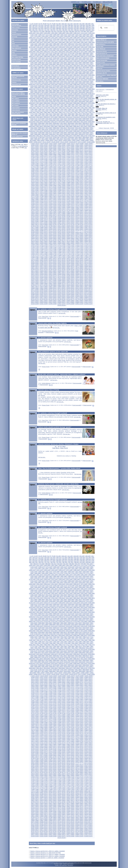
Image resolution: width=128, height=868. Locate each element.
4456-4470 (67, 73)
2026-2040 (86, 44)
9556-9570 (82, 134)
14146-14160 (70, 201)
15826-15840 (70, 226)
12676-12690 (70, 179)
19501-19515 (70, 280)
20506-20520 (44, 296)
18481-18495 (88, 265)
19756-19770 (35, 285)
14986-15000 (70, 213)
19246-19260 (44, 277)
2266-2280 (77, 47)
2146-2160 (82, 45)
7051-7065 (64, 105)
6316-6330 (86, 95)
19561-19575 (44, 282)
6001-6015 (60, 92)
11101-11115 (70, 156)
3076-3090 (91, 56)
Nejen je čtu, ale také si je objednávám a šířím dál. (103, 122)
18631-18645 (52, 268)
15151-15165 (44, 217)
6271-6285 (64, 95)
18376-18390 (88, 263)
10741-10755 (44, 151)
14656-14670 (61, 209)
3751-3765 (40, 66)
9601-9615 (40, 136)
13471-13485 (44, 192)
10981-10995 (61, 154)
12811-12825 (88, 181)
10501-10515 (88, 147)
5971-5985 (45, 92)
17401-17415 (70, 249)
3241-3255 (45, 59)
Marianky (14, 50)
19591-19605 (61, 282)
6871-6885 (40, 103)
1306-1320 (52, 36)
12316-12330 (44, 175)
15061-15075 (52, 215)
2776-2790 (71, 53)
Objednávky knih (16, 85)
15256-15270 (44, 218)
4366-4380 (86, 72)
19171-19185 (61, 276)
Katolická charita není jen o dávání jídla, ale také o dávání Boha (58, 484)
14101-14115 (44, 201)
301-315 (76, 25)
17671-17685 (44, 254)
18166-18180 (88, 260)
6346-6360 (37, 97)
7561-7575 (60, 111)
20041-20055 (79, 288)
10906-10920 (79, 153)
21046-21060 (52, 304)
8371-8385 (74, 120)
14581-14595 (79, 207)
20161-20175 (88, 290)
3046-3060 (77, 56)
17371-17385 (52, 249)
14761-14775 (61, 210)
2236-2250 (62, 47)
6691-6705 (78, 100)
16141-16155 (70, 231)
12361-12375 (70, 175)
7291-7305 (54, 108)
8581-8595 (49, 123)
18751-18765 (61, 270)
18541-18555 (61, 266)
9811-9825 (78, 137)
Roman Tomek (46, 367)
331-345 (88, 25)
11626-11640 (70, 164)
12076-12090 (88, 170)
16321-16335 (52, 234)
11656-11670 (88, 164)
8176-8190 (41, 119)
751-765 (59, 30)
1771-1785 (89, 41)
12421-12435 (44, 176)
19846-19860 (88, 285)
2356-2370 (56, 49)
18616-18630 (44, 268)
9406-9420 (71, 133)
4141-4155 (40, 70)
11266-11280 (44, 159)
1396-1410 (32, 38)
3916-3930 (56, 67)
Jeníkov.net (99, 68)
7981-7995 (74, 115)
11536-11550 (79, 162)
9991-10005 (41, 140)
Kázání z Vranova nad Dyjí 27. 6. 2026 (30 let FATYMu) (46, 853)
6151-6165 (69, 94)
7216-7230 (82, 106)
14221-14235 (52, 203)
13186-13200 (61, 187)
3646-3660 (52, 64)
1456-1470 (62, 38)
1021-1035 (40, 33)
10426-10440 (44, 147)
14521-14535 (44, 207)
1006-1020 (32, 33)
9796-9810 (71, 137)
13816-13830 (61, 196)
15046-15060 (44, 215)
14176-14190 (88, 201)
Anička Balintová (46, 383)
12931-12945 (35, 184)
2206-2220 (47, 47)
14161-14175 (79, 201)
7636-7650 (32, 112)
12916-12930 (88, 182)
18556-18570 (70, 266)
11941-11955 (70, 168)
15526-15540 (79, 221)
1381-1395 (89, 36)
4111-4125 (89, 69)
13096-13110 (70, 185)
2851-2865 (45, 55)
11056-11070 (44, 156)
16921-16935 (35, 243)
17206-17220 (79, 246)
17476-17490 (52, 251)
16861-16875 (61, 242)
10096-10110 (37, 142)
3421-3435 (69, 61)
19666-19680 (44, 284)
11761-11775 (88, 165)
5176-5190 (37, 83)
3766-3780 (47, 66)
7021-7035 (49, 105)
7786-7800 (41, 114)
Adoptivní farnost (16, 34)
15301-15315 (70, 218)
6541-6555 (69, 98)
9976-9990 (33, 140)
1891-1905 (84, 42)
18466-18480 (79, 265)
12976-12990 (61, 184)
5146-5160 (86, 81)
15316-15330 (79, 218)
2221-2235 (54, 47)
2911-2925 (74, 55)
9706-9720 (91, 136)
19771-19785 (44, 285)
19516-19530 (79, 280)
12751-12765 (52, 181)
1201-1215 (64, 35)
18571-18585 (79, 266)
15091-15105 (70, 215)
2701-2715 (34, 53)
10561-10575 (61, 148)
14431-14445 (52, 206)
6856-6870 (32, 103)
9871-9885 (45, 139)
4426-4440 (52, 73)
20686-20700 (88, 298)
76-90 (54, 24)
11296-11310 (61, 159)
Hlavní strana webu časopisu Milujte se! (19, 134)
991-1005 (90, 31)
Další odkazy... (100, 81)
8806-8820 (32, 126)
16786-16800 (79, 240)
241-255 (53, 25)
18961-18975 (61, 273)
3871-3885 (34, 67)
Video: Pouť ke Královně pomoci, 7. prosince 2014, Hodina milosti (59, 468)
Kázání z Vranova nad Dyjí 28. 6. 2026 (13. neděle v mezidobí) (48, 851)
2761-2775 (64, 53)
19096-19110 (79, 274)
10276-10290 (80, 143)
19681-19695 (52, 284)
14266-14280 (79, 203)
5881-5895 (64, 91)
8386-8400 (82, 120)
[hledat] (106, 28)
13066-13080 (52, 185)
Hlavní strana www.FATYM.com (16, 25)
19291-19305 (70, 277)
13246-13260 (35, 189)
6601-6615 (34, 100)
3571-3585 (78, 63)
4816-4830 (52, 78)
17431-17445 (88, 249)
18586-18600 (88, 266)
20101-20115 (52, 290)
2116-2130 (67, 45)
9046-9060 (86, 128)
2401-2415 (78, 49)
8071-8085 (54, 117)
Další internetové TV (102, 54)
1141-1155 (34, 35)
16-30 (36, 24)
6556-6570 (77, 98)
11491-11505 (52, 162)
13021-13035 (88, 184)
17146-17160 (44, 246)
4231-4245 (84, 70)
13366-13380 (44, 190)
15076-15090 (61, 215)
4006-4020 (37, 69)
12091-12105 (35, 171)
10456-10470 (61, 147)
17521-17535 (79, 251)
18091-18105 (44, 260)
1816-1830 (47, 42)
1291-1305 (45, 36)
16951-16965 (52, 243)
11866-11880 (88, 167)
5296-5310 (32, 84)
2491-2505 (60, 50)
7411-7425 (49, 109)
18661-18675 (70, 268)
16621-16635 (44, 238)
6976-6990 (91, 103)
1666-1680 (37, 41)
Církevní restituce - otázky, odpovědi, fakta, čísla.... (106, 76)
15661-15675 (35, 224)
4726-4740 (71, 77)
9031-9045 (78, 128)
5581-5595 (45, 87)
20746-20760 (61, 299)
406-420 (53, 27)
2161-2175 (89, 45)
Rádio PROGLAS (101, 49)
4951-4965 (54, 80)
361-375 (35, 27)
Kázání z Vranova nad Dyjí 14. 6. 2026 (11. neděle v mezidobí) (48, 856)
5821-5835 (34, 91)
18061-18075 (88, 259)
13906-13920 (52, 198)
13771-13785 (35, 196)
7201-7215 (74, 106)
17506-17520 (70, 251)
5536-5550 (86, 86)
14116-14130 (52, 201)
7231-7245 (89, 106)
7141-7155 (45, 106)
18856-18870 (61, 271)
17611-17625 (70, 252)
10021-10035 (58, 140)
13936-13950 (70, 198)
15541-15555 (88, 221)
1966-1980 (56, 44)
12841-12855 (44, 182)
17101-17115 (79, 245)
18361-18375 (79, 263)
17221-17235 (88, 246)
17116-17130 (88, 245)
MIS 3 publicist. (16, 103)
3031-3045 (69, 56)
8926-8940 (91, 126)
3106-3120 (41, 58)
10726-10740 (35, 151)
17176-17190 (61, 246)
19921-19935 (70, 287)
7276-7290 (47, 108)
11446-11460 (88, 161)
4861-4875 (74, 78)
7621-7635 (89, 111)
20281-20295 (35, 293)
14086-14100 (35, 201)
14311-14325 (44, 204)
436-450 (65, 27)
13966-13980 (88, 198)
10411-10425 (35, 147)
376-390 (41, 27)
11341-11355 (88, 159)
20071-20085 (35, 290)
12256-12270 (70, 173)
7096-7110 (86, 105)
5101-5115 (64, 81)
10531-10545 (44, 148)
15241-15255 (35, 218)
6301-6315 (78, 95)
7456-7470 (71, 109)
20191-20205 (44, 291)
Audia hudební (16, 108)
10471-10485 (70, 147)
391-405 (47, 27)
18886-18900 (79, 271)
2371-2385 (64, 49)
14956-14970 (52, 213)
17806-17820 (61, 256)
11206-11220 (70, 157)
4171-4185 (54, 70)
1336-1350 (67, 36)
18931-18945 (44, 273)
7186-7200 (67, 106)
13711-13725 (61, 195)
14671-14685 (70, 209)
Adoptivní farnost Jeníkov (103, 71)
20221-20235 (61, 291)
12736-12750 (44, 181)
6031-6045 (74, 92)
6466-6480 (32, 98)
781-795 (70, 30)
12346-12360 (61, 175)
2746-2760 (56, 53)
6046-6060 (82, 92)
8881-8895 (69, 126)
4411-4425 (45, 73)
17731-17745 (79, 254)
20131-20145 (70, 290)
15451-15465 (35, 221)
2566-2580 (32, 52)
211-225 (41, 25)
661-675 (88, 28)
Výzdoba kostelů (16, 60)
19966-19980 (35, 288)
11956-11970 (79, 168)
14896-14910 (79, 212)
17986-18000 (44, 259)
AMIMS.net (75, 2)
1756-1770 (82, 41)
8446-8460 (47, 122)
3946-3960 (71, 67)
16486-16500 (88, 235)
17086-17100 (70, 245)
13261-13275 (44, 189)
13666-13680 (35, 195)
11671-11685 (35, 165)
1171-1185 (49, 35)
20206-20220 (52, 291)
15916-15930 (61, 228)
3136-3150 (56, 58)
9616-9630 (47, 136)
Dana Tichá (45, 316)
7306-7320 (62, 108)
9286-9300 (77, 131)
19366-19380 (52, 279)
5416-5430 (91, 84)
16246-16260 (70, 232)
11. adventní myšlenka (45, 513)
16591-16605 (88, 237)
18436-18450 (61, 265)
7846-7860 (71, 114)
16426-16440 (52, 235)
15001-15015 (79, 213)
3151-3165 (64, 58)
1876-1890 (77, 42)
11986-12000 (35, 170)
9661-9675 (69, 136)
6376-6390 (52, 97)
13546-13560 (88, 192)
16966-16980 (61, 243)
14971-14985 (61, 213)
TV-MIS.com (86, 2)
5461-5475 (49, 86)
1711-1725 (60, 41)
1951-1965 (49, 44)
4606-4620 (77, 75)
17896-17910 (52, 257)
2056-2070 (37, 45)
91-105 (58, 24)
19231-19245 (35, 277)
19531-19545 (88, 280)
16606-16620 (35, 238)
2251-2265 (69, 47)
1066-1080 (62, 33)
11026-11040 (88, 154)
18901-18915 (88, 271)
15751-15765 (88, 224)
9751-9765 (49, 137)
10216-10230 (44, 143)
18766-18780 (70, 270)
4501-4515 (89, 73)
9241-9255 (54, 131)
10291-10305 (88, 143)
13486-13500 (52, 192)
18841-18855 (52, 271)
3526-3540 (56, 63)
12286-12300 (88, 173)
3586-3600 (86, 63)
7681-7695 (54, 112)
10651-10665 (52, 150)
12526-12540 (44, 178)
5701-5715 (40, 89)
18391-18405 (35, 265)
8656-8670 (86, 123)
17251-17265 (44, 248)
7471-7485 (78, 109)
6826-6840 (82, 101)
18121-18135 (61, 260)
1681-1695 (45, 41)
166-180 (88, 24)
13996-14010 (44, 199)
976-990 (83, 31)
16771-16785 (70, 240)
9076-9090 (37, 129)
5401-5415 (84, 84)
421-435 (59, 27)
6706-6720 (86, 100)
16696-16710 (88, 238)
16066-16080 (88, 229)
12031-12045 (61, 170)
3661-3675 (60, 64)
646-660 (82, 28)
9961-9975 (89, 139)
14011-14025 (52, 199)
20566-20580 (79, 296)
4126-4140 (32, 70)
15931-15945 (70, 228)
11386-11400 (52, 161)
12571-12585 (70, 178)
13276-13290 (52, 189)
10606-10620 (88, 148)
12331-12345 (52, 175)
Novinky (14, 96)
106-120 (64, 24)
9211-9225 (40, 131)
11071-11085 (52, 156)
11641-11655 (79, 164)
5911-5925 (78, 91)
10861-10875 (52, 153)
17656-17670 (35, 254)
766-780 (65, 30)
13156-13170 (44, 187)
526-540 (35, 28)
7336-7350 (77, 108)
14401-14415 (35, 206)
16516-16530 (44, 237)
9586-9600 (32, 136)
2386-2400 (71, 49)
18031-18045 (70, 259)
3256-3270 (52, 59)
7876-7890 (86, 114)
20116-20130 (61, 290)
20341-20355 (70, 293)
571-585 (53, 28)
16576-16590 (79, 237)
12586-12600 (79, 178)
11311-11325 (70, 159)
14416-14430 (44, 206)
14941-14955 (44, 213)
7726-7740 (77, 112)
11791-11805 (44, 167)
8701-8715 (45, 125)
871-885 (42, 31)
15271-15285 (52, 218)
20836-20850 (52, 301)
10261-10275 (71, 143)
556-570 (47, 28)
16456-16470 (70, 235)
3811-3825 (69, 66)
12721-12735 (35, 181)
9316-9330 (91, 131)
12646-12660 (52, 179)
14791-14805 (79, 210)
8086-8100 (62, 117)
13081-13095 (61, 185)
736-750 (53, 30)
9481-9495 (45, 134)
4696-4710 (56, 77)
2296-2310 (91, 47)
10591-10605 (79, 148)
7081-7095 (78, 105)
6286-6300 (71, 95)
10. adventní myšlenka (45, 543)
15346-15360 (35, 220)
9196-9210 (32, 131)
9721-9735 (34, 137)
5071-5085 (49, 81)
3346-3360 (32, 61)
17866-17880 (35, 257)
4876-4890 (82, 78)
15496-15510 (61, 221)
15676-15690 (44, 224)
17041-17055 (44, 245)
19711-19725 (70, 284)
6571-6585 (84, 98)
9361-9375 (49, 133)
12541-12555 (52, 178)
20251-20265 (79, 291)
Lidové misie (15, 46)
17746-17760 (88, 254)
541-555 (41, 28)
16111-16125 (52, 231)
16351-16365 (70, 234)
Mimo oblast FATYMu (17, 57)
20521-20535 (52, 296)
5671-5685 (89, 87)
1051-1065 (54, 33)
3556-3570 (71, 63)
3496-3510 (41, 63)
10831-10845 (35, 153)
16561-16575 (70, 237)
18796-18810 (88, 270)
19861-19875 (35, 287)
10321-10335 (44, 145)
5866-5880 (56, 91)
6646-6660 (56, 100)
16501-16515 (35, 237)
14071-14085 (88, 199)
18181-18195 (35, 262)
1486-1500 (77, 38)
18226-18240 (61, 262)
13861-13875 (88, 196)
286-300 (70, 25)
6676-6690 (71, 100)
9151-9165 (74, 129)
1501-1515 (84, 38)
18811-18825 (35, 271)
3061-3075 (84, 56)
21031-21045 (44, 304)
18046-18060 (79, 259)
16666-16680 (70, 238)
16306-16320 (44, 234)
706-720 (41, 30)
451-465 (70, 27)
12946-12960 (44, 184)
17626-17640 (79, 252)
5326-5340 (47, 84)
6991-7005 (34, 105)
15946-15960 (79, 228)
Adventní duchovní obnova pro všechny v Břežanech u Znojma (58, 444)
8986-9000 (56, 128)
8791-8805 (89, 125)
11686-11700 (44, 165)
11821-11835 (61, 167)
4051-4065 (60, 69)
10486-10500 (79, 147)
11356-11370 (35, 161)
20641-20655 (61, 298)
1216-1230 (71, 35)
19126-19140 (35, 276)
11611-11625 (61, 164)
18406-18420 (44, 265)
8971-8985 (49, 128)
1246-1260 (86, 35)
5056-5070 (41, 81)
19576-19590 (52, 282)
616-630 (70, 28)
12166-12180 (79, 171)
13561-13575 (35, 193)
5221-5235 (60, 83)
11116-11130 (79, 156)
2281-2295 (84, 47)
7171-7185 (60, 106)
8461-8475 (54, 122)
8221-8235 (64, 119)
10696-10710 (79, 150)
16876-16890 (70, 242)
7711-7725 (69, 112)
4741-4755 (78, 77)
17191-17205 (70, 246)
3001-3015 (54, 56)
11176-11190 (52, 157)
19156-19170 (52, 276)
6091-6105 (40, 94)
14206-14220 (44, 203)
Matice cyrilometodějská (103, 58)
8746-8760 (67, 125)
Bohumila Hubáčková (47, 331)
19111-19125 (88, 274)
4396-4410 (37, 73)
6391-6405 (60, 97)
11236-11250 (88, 157)
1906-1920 (91, 42)
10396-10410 (88, 145)
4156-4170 (47, 70)
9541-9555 (74, 134)
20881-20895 (79, 301)
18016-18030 (61, 259)
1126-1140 (91, 33)
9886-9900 (52, 139)
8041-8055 (40, 117)
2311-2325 (34, 49)
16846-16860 (52, 242)
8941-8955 (34, 128)
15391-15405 (61, 220)
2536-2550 (82, 50)
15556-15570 (35, 223)
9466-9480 (37, 134)
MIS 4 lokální (15, 105)
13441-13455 (88, 190)
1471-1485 (69, 38)
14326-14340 (52, 204)
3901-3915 (49, 67)
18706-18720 (35, 270)
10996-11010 (70, 154)
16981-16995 (70, 243)
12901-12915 (79, 182)
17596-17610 (61, 252)
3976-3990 (86, 67)
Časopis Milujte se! (101, 40)
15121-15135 (88, 215)
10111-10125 (46, 142)
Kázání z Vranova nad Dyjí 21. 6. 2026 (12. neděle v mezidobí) (48, 854)
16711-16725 (35, 240)
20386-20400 (35, 294)
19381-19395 (61, 279)
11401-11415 (61, 161)
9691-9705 (84, 136)
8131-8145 (84, 117)
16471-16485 (79, 235)
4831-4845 (60, 78)
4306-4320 (56, 72)
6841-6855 (89, 101)
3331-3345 (89, 59)
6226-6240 (41, 95)
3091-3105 (34, 58)
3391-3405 (54, 61)
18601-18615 (35, 268)
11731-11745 (70, 165)
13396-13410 (61, 190)
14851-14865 (52, 212)
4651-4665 (34, 77)
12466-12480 (70, 176)
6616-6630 (41, 100)
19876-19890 (44, 287)
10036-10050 (67, 140)
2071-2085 (45, 45)
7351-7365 (84, 108)
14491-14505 (88, 206)
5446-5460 (41, 86)
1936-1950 (41, 44)
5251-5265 (74, 83)
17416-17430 (79, 249)
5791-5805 (84, 89)
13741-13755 (79, 195)
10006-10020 (49, 140)
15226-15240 (88, 217)
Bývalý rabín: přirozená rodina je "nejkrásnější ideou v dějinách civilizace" (62, 374)
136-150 (76, 24)
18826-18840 (44, 271)
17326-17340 (88, 248)
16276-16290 (88, 232)
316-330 (82, 25)
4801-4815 (45, 78)
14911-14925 (88, 212)
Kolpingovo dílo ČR (101, 73)
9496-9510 (52, 134)
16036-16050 (70, 229)
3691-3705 (74, 64)
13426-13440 (79, 190)
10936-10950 (35, 154)
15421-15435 (79, 220)
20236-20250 (70, 291)
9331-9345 (34, 133)
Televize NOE (100, 47)
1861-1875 (69, 42)
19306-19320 (79, 277)
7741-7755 (84, 112)
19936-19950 (79, 287)
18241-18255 (70, 262)
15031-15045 (35, 215)
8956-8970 (41, 128)
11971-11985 (88, 168)
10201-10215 (35, 143)
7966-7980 (67, 115)
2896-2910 (67, 55)
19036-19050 (44, 274)
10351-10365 (61, 145)
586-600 (59, 28)
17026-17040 (35, 245)
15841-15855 (79, 226)
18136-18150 (70, 260)
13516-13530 (70, 192)
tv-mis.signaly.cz (23, 146)
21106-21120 (88, 304)
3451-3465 (84, 61)
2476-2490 (52, 50)
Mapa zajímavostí (16, 48)
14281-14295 (88, 203)
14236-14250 (61, 203)
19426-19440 (88, 279)
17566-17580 (44, 252)
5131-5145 (78, 81)
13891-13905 (44, 198)
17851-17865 (88, 256)
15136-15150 (35, 217)
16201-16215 (44, 232)
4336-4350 (71, 72)
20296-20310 (44, 293)
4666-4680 (41, 77)
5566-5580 (37, 87)
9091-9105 (45, 129)
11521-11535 (70, 162)
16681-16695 (79, 238)
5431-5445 (34, 86)
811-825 (82, 30)
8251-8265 (78, 119)
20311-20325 (52, 293)
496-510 (88, 27)
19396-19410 (70, 279)
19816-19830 (70, 285)
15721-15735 (70, 224)
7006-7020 (41, 105)
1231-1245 (78, 35)
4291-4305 (49, 72)
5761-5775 (69, 89)
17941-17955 (79, 257)
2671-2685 (84, 52)
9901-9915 (60, 139)
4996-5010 (77, 80)
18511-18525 (44, 266)
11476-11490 (44, 162)
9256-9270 (62, 131)
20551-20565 (70, 296)
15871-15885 (35, 228)
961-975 (77, 31)
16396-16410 (35, 235)
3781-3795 (54, 66)
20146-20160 (79, 290)
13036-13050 (35, 185)
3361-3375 (40, 61)
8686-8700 (37, 125)
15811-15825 (61, 226)
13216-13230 (79, 187)
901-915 (54, 31)
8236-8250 (71, 119)
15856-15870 (88, 226)
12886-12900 (70, 182)
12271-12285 (79, 173)
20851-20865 (61, 301)
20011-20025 (61, 288)
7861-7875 (78, 114)
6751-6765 (45, 101)
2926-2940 (82, 55)
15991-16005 (44, 229)
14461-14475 (70, 206)
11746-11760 (79, 165)
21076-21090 (70, 304)
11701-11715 (52, 165)
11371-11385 (44, 161)
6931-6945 (69, 103)
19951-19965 (88, 287)
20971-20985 (70, 302)
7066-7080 (71, 105)
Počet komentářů (74, 316)
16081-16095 (35, 231)
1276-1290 (37, 36)
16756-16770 (61, 240)
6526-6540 (62, 98)
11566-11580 (35, 164)
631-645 (76, 28)
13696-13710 (52, 195)
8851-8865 (54, 126)
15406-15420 (70, 220)
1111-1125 (84, 33)
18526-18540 (52, 266)
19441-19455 (35, 280)
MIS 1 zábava (15, 99)
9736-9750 (41, 137)
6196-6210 (91, 94)
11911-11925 (52, 168)
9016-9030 (71, 128)
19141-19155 (44, 276)
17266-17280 (52, 248)
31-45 (40, 24)
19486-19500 (61, 280)
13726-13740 (70, 195)
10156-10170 (73, 142)
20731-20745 (52, 299)
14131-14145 (61, 201)
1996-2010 (71, 44)
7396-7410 (41, 109)
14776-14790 (70, 210)
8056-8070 (47, 117)
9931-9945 (74, 139)
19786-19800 (52, 285)
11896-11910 (44, 168)
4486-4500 (82, 73)
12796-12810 (79, 181)
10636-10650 (44, 150)
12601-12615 (88, 178)
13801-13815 (52, 196)
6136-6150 (62, 94)
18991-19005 (79, 273)
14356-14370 (70, 204)
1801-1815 (40, 42)
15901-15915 (52, 228)
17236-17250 (35, 248)
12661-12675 (61, 179)
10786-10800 (70, 151)
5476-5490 (56, 86)
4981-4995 (69, 80)
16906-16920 (88, 242)
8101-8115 (69, 117)
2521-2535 (74, 50)
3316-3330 (82, 59)
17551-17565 (35, 252)
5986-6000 (52, 92)
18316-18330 (52, 263)
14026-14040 (61, 199)
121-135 (70, 24)
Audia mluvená (16, 110)
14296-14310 (35, 204)
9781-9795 (64, 137)
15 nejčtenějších (16, 68)
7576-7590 (67, 111)
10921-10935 (88, 153)
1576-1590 (56, 39)
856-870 (36, 31)
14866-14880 (61, 212)
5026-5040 (91, 80)
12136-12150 (61, 171)
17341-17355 (35, 249)
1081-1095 (69, 33)
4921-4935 (40, 80)
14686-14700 (79, 209)
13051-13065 (44, 185)
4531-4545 (40, 75)
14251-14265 (70, 203)
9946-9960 (82, 139)
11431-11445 (79, 161)
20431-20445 (61, 294)
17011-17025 (88, 243)
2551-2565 (89, 50)
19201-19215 (79, 276)
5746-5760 (62, 89)
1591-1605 (64, 39)
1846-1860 (62, 42)
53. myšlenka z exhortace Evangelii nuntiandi (53, 309)
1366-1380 (82, 36)
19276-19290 (61, 277)
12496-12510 (88, 176)
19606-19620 (70, 282)
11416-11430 (70, 161)
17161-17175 (52, 246)
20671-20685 (79, 298)
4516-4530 (32, 75)
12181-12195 (88, 171)
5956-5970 (37, 92)
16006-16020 (52, 229)
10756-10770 (52, 151)
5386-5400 (77, 84)
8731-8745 (60, 125)
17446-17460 (35, 251)
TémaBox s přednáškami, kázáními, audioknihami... (106, 66)
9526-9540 (67, 134)
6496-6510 (47, 98)
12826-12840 (35, 182)
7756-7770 (91, 112)
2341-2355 (49, 49)
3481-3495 (34, 63)
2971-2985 (40, 56)
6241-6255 (49, 95)
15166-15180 (52, 217)
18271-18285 (88, 262)
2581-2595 (40, 52)
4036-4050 (52, 69)
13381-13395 (52, 190)
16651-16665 (61, 238)
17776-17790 (44, 256)
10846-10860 (44, 153)
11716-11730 (61, 165)
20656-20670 (70, 298)
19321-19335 (88, 277)
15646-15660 (88, 223)
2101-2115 (60, 45)
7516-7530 (37, 111)
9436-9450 (86, 133)
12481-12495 (79, 176)
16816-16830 (35, 242)
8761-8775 (74, 125)
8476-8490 (62, 122)
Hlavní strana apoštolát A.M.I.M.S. (18, 77)
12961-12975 (52, 184)
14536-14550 (52, 207)
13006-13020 (79, 184)
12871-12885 (61, 182)
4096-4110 (82, 69)
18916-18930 (35, 273)
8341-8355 (60, 120)
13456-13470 (35, 192)
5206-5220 (52, 83)
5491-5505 (64, 86)
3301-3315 (74, 59)
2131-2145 (74, 45)
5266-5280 (82, 83)
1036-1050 (47, 33)
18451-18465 (70, 265)
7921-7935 (45, 115)
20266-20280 (88, 291)
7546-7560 (52, 111)
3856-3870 (91, 66)
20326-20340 (61, 293)
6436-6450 (82, 97)
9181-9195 (89, 129)
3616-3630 (37, 64)
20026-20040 (70, 288)
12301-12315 (35, 175)
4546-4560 (47, 75)
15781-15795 (44, 226)
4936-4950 (47, 80)
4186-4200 (62, 70)
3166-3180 (71, 58)
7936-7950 (52, 115)
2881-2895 (60, 55)
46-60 (45, 24)
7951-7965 (60, 115)
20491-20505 (35, 296)
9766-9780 (56, 137)
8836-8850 (47, 126)
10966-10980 (52, 154)
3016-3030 (62, 56)
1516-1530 (91, 38)
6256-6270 (56, 95)
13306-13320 (70, 189)
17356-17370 (44, 249)
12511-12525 (35, 178)
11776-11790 (35, 167)
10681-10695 (70, 150)
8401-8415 (89, 120)
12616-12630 (35, 179)
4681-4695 (49, 77)
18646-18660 (61, 268)
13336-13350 (88, 189)
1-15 (32, 24)
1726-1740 (67, 41)
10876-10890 (61, 153)
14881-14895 (70, 212)
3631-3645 (45, 64)
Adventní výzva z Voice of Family (49, 390)
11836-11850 (70, 167)
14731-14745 (44, 210)
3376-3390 (47, 61)
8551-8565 (34, 123)
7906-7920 (37, 115)
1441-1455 (54, 38)
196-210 (35, 25)
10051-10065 (76, 140)
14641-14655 (52, 209)
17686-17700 (52, 254)
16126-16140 (61, 231)
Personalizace (15, 66)
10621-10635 (35, 150)
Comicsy (14, 82)
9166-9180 (82, 129)
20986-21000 (79, 302)
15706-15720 (61, 224)
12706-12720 (88, 179)
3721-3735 (89, 64)
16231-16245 (61, 232)
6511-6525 (54, 98)
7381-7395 (34, 109)
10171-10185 (82, 142)
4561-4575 (54, 75)
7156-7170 (52, 106)
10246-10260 (62, 143)
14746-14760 (52, 210)
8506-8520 (77, 122)
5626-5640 (67, 87)
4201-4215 (69, 70)
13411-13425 (70, 190)
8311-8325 (45, 120)
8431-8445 (40, 122)
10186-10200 (91, 142)
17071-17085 (61, 245)
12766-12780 (61, 181)
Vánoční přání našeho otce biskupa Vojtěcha (52, 323)
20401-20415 (44, 294)
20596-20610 (35, 298)
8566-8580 (41, 123)
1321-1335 (60, 36)
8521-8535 (84, 122)
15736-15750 (79, 224)
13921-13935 (61, 198)
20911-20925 (35, 302)
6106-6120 (47, 94)
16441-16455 (61, 235)
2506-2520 (67, 50)
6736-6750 (37, 101)
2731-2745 (49, 53)
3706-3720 (82, 64)
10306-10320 (35, 145)
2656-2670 (77, 52)
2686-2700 (91, 52)
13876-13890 (35, 198)
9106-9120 (52, 129)
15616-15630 (70, 223)
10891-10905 (70, 153)
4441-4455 (60, 73)
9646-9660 (62, 136)
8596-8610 (56, 123)
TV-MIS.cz (97, 2)
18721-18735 (44, 270)
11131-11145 (88, 156)
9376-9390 (56, 133)
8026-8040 (32, 117)
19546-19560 (35, 282)
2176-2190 (32, 47)
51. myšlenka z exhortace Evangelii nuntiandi (53, 500)
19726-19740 (79, 284)
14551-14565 (61, 207)
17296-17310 (70, 248)
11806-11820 (52, 167)
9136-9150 (67, 129)
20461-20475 (79, 294)
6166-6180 (77, 94)
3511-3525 (49, 63)
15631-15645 (79, 223)
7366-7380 (91, 108)
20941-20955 (52, 302)
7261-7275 (40, 108)
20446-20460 (70, 294)
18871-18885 (70, 271)
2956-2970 (32, 56)
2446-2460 (37, 50)
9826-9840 (86, 137)
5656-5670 (82, 87)
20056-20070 (88, 288)
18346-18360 (70, 263)
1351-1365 (74, 36)
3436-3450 (77, 61)
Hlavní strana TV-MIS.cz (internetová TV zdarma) (18, 93)
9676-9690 (77, 136)
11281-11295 (52, 159)
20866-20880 (70, 301)
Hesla (13, 44)
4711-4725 (64, 77)
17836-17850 (79, 256)
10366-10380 (70, 145)
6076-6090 (32, 94)
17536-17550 (88, 251)
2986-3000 (47, 56)
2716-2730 (41, 53)
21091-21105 (79, 304)
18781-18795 (79, 270)
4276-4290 (41, 72)
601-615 (65, 28)
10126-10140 (55, 142)
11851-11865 (79, 167)
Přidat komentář (42, 318)
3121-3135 (49, 58)
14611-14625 (35, 209)
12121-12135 (52, 171)
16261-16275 (79, 232)
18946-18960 (52, 273)
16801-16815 (88, 240)
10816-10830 (88, 151)
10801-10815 (79, 151)
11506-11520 (61, 162)
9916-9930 (67, 139)
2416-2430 (86, 49)
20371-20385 (88, 293)
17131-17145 (35, 246)
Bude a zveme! (16, 28)
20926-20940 (44, 302)
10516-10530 (35, 148)
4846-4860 (67, 78)
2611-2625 (54, 52)
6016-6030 (67, 92)
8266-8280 (86, 119)
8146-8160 (91, 117)
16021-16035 (61, 229)
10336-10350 (52, 145)
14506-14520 (35, 207)
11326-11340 (79, 159)
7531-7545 (45, 111)
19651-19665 (35, 284)
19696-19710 (61, 284)
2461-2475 (45, 50)
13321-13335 (79, 189)
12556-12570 (61, 178)
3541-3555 (64, 63)
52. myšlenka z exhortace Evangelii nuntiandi (53, 413)
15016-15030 (88, 213)
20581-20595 (88, 296)
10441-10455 (52, 147)
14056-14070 (79, 199)
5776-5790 (77, 89)
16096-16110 (44, 231)
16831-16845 (44, 242)
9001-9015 (64, 128)
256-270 (59, 25)
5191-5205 (45, 83)
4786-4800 (37, 78)
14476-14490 (79, 206)
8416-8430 (32, 122)
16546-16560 (61, 237)
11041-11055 (35, 156)
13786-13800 (44, 196)
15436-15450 (88, 220)
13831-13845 (70, 196)
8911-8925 (84, 126)
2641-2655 (69, 52)
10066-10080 (85, 140)
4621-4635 (84, 75)
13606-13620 (61, 193)
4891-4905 (89, 78)
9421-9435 (78, 133)
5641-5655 (74, 87)
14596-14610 (88, 207)
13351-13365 (35, 190)
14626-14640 (44, 209)
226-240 (47, 25)
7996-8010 (82, 115)
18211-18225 (52, 262)
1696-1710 (52, 41)
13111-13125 (79, 185)
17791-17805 (52, 256)
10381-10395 (79, 145)
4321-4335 (64, 72)
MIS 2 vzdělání (16, 101)
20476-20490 (88, 294)
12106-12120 (44, 171)
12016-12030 (52, 170)
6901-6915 (54, 103)
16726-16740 (44, 240)
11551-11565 (88, 162)
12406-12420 (35, 176)
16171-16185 (88, 231)
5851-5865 (49, 91)
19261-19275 (52, 277)
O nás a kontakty (16, 62)
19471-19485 (52, 280)
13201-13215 (70, 187)
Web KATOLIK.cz (101, 44)
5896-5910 (71, 91)
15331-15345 (88, 218)
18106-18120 (52, 260)
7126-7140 (37, 106)
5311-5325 (40, 84)
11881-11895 (35, 168)
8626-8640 (71, 123)
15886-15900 (44, 228)
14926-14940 (35, 213)
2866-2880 (52, 55)
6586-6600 (91, 98)
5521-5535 (78, 86)
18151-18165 (79, 260)
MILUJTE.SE (108, 2)
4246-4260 (91, 70)
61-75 (49, 24)
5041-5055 (34, 81)
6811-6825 (74, 101)
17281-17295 (61, 248)
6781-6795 (60, 101)
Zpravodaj (14, 37)
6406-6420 (67, 97)
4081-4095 (74, 69)
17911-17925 (61, 257)
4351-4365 (78, 72)
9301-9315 (84, 131)
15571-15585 (44, 223)
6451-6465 (89, 97)
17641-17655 (88, 252)
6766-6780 (52, 101)
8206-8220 (56, 119)
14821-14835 (35, 212)
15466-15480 (44, 221)
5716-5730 (47, 89)
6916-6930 (62, 103)
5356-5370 (62, 84)
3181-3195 (78, 58)
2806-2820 (86, 53)
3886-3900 (41, 67)
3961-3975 (78, 67)
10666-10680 (61, 150)
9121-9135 (60, 129)
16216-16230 (52, 232)
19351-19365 (44, 279)
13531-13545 (79, 192)
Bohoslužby (15, 30)
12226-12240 (52, 173)
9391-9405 (64, 133)
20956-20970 (61, 302)
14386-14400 (88, 204)
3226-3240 (37, 59)
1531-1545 (34, 39)
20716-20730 (44, 299)
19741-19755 (88, 284)
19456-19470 (44, 280)
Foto (13, 41)
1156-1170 (41, 35)
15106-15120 (79, 215)
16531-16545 (52, 237)
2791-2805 (78, 53)
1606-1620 (71, 39)
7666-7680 (47, 112)
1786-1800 (32, 42)
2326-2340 (41, 49)
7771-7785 (34, 114)
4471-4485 (74, 73)
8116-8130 (77, 117)
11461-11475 (35, 162)
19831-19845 (79, 285)
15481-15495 (52, 221)
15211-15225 (79, 217)
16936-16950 (44, 243)
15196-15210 (70, 217)
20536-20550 (61, 296)
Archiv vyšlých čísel (17, 136)
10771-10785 (61, 151)
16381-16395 (88, 234)
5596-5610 (52, 87)
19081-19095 (70, 274)
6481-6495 (40, 98)
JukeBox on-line (101, 63)
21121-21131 (61, 305)
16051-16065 (79, 229)
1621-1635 (78, 39)
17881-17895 (44, 257)
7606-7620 (82, 111)
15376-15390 (52, 220)
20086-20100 (44, 290)
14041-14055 (70, 199)
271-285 (65, 25)
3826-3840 (77, 66)
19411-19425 (79, 279)
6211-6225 (34, 95)
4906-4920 (32, 80)
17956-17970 (88, 257)
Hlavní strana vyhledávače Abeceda (19, 124)
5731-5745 (54, 89)
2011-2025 (78, 44)
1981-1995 (64, 44)
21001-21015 (88, 302)
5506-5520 (71, 86)
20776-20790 (79, 299)
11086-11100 (61, 156)
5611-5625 (60, 87)
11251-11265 (35, 159)
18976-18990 (70, 273)
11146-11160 (35, 157)
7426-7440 (56, 109)
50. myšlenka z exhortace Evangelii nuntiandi (53, 527)
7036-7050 (56, 105)
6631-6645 (49, 100)
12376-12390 (79, 175)
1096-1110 (77, 33)
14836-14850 (44, 212)
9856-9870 (37, 139)
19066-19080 (61, 274)
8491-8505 (69, 122)
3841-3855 (84, 66)
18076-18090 (35, 260)
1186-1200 (56, 35)
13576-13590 (44, 193)
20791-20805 (88, 299)
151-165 (82, 24)
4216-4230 (77, 70)
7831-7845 (64, 114)
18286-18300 (35, 263)
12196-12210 (35, 173)
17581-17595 (52, 252)
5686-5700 (32, 89)
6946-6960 (77, 103)
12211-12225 (44, 173)
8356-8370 (67, 120)
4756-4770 (86, 77)
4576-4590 (62, 75)
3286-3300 (67, 59)
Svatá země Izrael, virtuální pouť (105, 56)
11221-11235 (79, 157)
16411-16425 (44, 235)
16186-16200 (35, 232)
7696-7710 (62, 112)
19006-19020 (88, 273)
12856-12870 (52, 182)
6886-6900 (47, 103)
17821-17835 (70, 256)
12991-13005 (70, 184)
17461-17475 (44, 251)
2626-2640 (62, 52)
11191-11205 (61, 157)
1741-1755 (74, 41)
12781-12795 (70, 181)
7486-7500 (86, 109)
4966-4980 (62, 80)
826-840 (88, 30)
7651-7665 (40, 112)
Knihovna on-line (16, 80)
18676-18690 (79, 268)
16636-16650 (52, 238)
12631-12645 (44, 179)
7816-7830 (56, 114)
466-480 (76, 27)
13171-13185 (52, 187)
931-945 (66, 31)
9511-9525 (60, 134)
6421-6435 (74, 97)
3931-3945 (64, 67)
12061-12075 (79, 170)
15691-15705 (52, 224)
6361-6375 (45, 97)
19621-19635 (79, 282)
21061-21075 (61, 304)
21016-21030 (35, 304)
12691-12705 (79, 179)
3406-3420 (62, 61)
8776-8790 (82, 125)
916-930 (60, 31)
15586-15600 (52, 223)
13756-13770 (88, 195)
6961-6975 (84, 103)
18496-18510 (35, 266)
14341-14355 (61, 204)
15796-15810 (52, 226)
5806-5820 (91, 89)
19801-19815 (61, 285)
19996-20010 (52, 288)
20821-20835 (44, 301)
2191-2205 (40, 47)
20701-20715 (35, 299)
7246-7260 (32, 108)
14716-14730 (35, 210)
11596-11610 (52, 164)
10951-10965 (44, 154)
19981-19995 (44, 288)
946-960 (72, 31)
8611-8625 (64, 123)
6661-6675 (64, 100)
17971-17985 (35, 259)
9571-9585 (89, 134)
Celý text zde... (62, 313)
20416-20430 (52, 294)
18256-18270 (79, 262)
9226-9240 (47, 131)
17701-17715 (61, 254)
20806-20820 (35, 301)
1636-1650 (86, 39)
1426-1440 (47, 38)
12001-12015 (44, 170)
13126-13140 (88, 185)
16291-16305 (35, 234)
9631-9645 (54, 136)
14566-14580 (70, 207)
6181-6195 (84, 94)
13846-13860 (79, 196)
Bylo (13, 39)
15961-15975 (88, 228)
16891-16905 (79, 242)
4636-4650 (91, 75)
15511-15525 (70, 221)
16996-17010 (79, 243)
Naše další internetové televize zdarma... (18, 113)
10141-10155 (64, 142)
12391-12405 (88, 175)
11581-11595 (44, 164)
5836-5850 (41, 91)
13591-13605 (52, 193)
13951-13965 (79, 198)
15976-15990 (35, 229)
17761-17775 (35, 256)
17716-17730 (70, 254)
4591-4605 (69, 75)
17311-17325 (79, 248)
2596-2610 (47, 52)
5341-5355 (54, 84)
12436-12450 (52, 176)
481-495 (82, 27)
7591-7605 (74, 111)
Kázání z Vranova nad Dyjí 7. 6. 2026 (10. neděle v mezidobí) (47, 858)
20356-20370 (79, 293)
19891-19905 (52, 287)
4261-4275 (34, 72)
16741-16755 (52, 240)
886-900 (48, 31)
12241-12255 (61, 173)
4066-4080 (67, 69)
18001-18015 (52, 259)
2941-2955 (89, 55)
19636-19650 (88, 282)
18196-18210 (44, 262)
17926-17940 (70, 257)
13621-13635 (70, 193)
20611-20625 (44, 298)
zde (22, 145)
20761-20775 (70, 299)
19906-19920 (61, 287)
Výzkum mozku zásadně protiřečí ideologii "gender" (55, 427)
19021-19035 (35, 274)
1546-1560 (41, 39)
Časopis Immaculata (102, 60)
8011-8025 (89, 115)
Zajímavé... (15, 55)
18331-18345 (61, 263)
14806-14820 (88, 210)
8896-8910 (77, 126)
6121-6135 (54, 94)
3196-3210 (86, 58)
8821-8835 (40, 126)
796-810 (76, 30)
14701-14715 (88, 209)
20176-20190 (35, 291)
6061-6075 (89, 92)
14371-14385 (79, 204)
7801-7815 (49, 114)
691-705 (35, 30)
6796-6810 (67, 101)
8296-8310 (37, 120)
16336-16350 (61, 234)
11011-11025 (79, 154)
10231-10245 (53, 143)
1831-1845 (54, 42)
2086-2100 (52, 45)
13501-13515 (61, 192)
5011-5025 (84, 80)
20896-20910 (88, 301)
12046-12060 (70, 170)
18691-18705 (88, 268)
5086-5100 (56, 81)
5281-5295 (89, 83)
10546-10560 (52, 148)
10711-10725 (88, 150)
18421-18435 (52, 265)
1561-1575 (49, 39)
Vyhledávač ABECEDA (102, 79)
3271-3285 (60, 59)
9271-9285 (69, 131)
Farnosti (14, 32)
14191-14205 (35, 203)
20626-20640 (52, 298)
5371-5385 (69, 84)
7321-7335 (69, 108)
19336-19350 (35, 279)
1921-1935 (34, 44)
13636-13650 (79, 193)
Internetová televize (101, 51)
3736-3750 (32, 66)
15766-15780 (35, 226)
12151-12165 (70, 171)
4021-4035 (45, 69)
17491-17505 (61, 251)
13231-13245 (88, 187)
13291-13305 (61, 189)
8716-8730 (52, 125)
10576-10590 (70, 148)
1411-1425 (40, 38)
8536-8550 (91, 122)
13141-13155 (35, 187)
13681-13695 (44, 195)
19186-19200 (70, 276)
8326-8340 (52, 120)
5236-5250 (67, 83)
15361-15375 (44, 220)
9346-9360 (41, 133)
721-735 (47, 30)
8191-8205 (49, 119)
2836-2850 (37, 55)
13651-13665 (88, 193)
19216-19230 (88, 276)
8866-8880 (62, 126)
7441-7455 (64, 109)
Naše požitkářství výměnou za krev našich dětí (53, 352)
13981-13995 (35, 199)
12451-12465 (61, 176)
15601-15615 (61, 223)
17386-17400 (61, 249)
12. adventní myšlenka (45, 338)
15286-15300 (61, 218)
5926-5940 (86, 91)
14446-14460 (61, 206)
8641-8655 (78, 123)
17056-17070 (52, 245)
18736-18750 (52, 270)
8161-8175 (34, 119)
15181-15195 (61, 217)
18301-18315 (44, 263)
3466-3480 (91, 61)
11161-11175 (44, 157)
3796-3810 (62, 66)
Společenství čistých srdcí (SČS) (105, 42)
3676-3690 (67, 64)
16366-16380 (79, 234)
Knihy (13, 53)
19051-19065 (52, 274)
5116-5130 (71, 81)
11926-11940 (61, 168)
